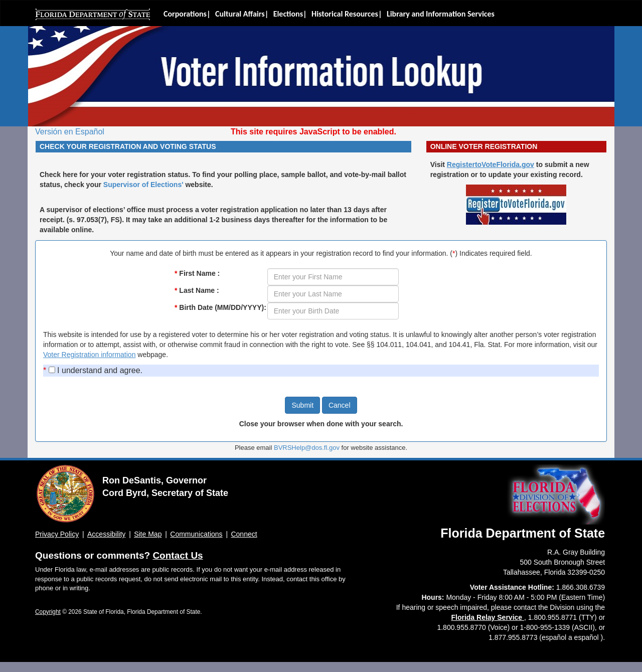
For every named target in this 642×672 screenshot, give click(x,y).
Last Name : (197, 290)
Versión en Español (70, 132)
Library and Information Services (441, 14)
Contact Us (178, 555)
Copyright (48, 612)
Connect (244, 534)
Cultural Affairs (240, 14)
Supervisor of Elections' (143, 185)
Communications (196, 534)
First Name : (197, 273)
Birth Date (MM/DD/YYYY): (220, 307)
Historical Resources (345, 14)
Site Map (148, 534)
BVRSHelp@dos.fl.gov (307, 448)
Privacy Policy (57, 534)
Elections (288, 14)
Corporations (185, 14)
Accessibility (106, 534)
